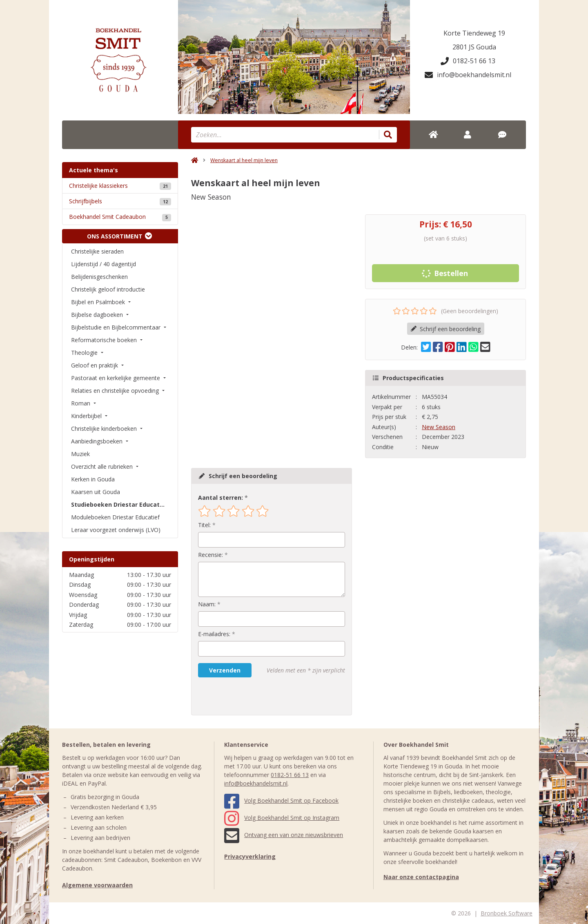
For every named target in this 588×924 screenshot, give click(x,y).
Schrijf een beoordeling (446, 329)
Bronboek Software (507, 913)
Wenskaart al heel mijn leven (244, 160)
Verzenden (225, 670)
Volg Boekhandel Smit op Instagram (282, 818)
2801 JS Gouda (474, 47)
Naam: (207, 604)
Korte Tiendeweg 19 (474, 33)
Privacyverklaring (250, 856)
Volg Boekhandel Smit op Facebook (281, 800)
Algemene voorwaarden (97, 885)
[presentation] (250, 696)
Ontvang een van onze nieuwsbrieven (284, 835)
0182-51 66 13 (468, 61)
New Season (439, 427)
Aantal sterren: (220, 498)
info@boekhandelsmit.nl (468, 75)
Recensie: (210, 555)
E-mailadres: (214, 634)
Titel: (204, 525)
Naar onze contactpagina (421, 877)
